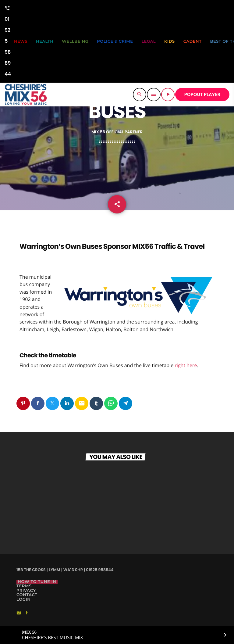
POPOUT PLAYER (202, 95)
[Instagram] (19, 613)
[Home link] (26, 95)
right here (186, 365)
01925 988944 (8, 40)
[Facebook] (27, 613)
